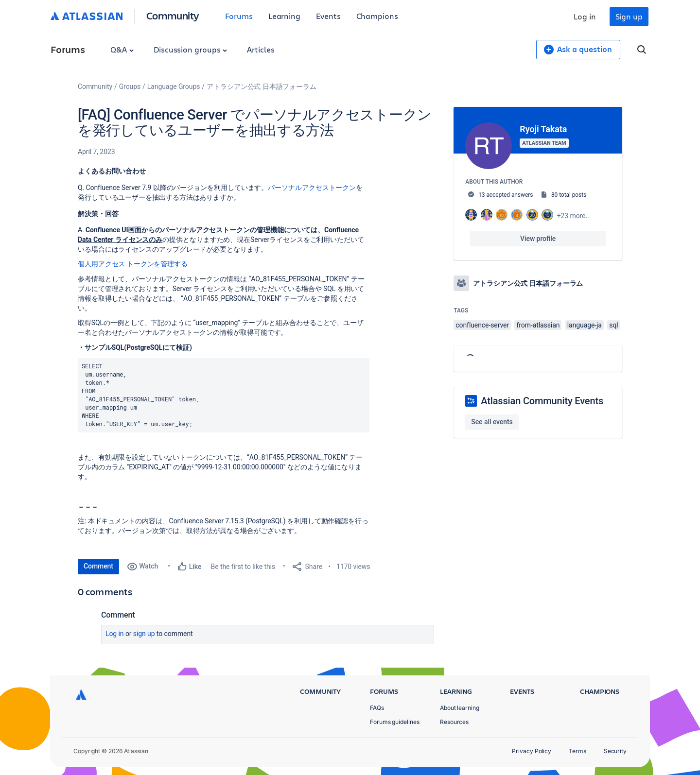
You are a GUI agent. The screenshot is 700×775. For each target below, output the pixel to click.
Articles (261, 49)
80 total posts (569, 195)
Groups (130, 86)
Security (615, 751)
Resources (454, 722)
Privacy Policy (532, 751)
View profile (538, 239)
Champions (377, 16)
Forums (239, 16)
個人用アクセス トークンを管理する (133, 264)
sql (613, 325)
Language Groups (174, 86)
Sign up (629, 16)
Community (173, 15)
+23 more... (574, 216)
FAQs (377, 708)
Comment (98, 566)
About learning (460, 708)
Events (328, 16)
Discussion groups (191, 49)
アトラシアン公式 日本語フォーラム (262, 86)
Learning (284, 16)
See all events (492, 422)
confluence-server (482, 325)
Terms (577, 751)
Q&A (122, 49)
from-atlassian (538, 325)
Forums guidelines (395, 722)
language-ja (585, 325)
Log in (585, 16)
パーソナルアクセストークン (312, 188)
